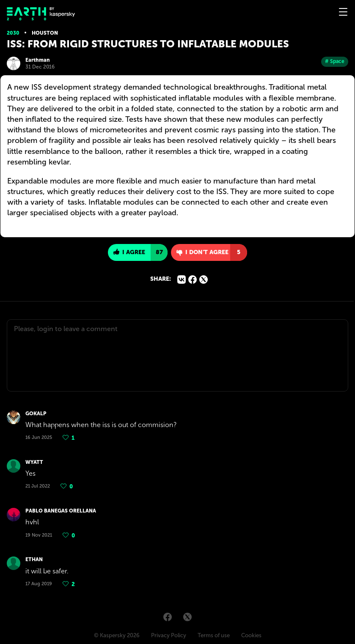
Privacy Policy (169, 635)
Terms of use (214, 635)
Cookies (251, 635)
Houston (45, 33)
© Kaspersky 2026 (117, 635)
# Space (335, 61)
